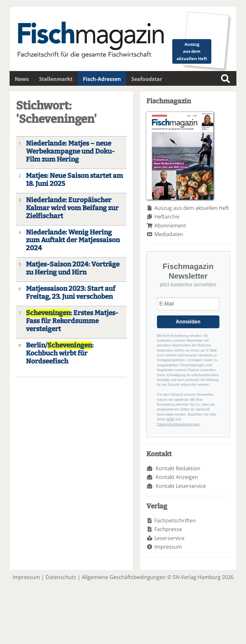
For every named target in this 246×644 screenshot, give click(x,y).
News (22, 79)
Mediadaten (169, 234)
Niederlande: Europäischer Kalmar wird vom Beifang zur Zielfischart (72, 208)
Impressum (168, 547)
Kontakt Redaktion (178, 468)
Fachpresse (168, 529)
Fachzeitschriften (175, 521)
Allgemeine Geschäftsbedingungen (124, 577)
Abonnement (170, 226)
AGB (170, 419)
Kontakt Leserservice (181, 486)
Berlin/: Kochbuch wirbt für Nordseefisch (60, 353)
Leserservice (169, 538)
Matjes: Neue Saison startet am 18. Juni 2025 (74, 180)
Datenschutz (61, 577)
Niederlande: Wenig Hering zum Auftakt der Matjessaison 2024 (73, 240)
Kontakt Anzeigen (177, 477)
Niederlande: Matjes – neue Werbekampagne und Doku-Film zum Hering (70, 151)
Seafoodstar (147, 79)
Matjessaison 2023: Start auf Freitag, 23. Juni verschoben (71, 293)
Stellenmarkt (56, 79)
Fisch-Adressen (102, 79)
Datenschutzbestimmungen (178, 424)
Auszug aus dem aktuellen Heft (192, 208)
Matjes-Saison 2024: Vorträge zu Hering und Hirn (73, 268)
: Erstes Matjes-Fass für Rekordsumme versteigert (72, 321)
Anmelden (188, 322)
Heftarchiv (167, 217)
